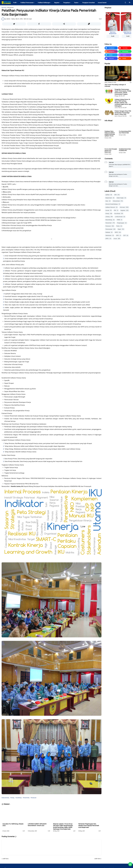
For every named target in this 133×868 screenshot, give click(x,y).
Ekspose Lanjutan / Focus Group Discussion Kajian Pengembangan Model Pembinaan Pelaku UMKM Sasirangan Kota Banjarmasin (63, 827)
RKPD (118, 232)
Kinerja (12, 798)
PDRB (120, 220)
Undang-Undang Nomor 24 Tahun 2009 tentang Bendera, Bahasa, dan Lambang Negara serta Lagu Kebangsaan (123, 103)
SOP (126, 236)
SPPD (108, 239)
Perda (119, 226)
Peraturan (34, 798)
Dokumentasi (10, 7)
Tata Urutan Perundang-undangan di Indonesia (115, 85)
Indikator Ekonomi (112, 207)
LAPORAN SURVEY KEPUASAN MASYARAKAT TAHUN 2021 (37, 825)
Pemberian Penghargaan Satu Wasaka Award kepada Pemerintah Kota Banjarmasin (89, 826)
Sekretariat (110, 236)
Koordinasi (19, 798)
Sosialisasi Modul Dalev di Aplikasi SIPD (125, 150)
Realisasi (109, 232)
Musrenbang (110, 220)
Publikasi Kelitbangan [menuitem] (44, 3)
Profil (113, 36)
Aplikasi (109, 195)
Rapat (121, 229)
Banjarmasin (110, 198)
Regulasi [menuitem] (57, 3)
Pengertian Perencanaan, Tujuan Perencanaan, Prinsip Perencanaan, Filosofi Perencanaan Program (123, 92)
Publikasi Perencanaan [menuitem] (27, 3)
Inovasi (109, 210)
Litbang (109, 217)
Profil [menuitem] (15, 3)
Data (108, 201)
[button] (125, 3)
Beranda (4, 7)
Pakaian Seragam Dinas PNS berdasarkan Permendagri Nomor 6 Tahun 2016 (123, 113)
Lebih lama (97, 859)
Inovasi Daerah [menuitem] (102, 3)
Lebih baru (6, 859)
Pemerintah (26, 798)
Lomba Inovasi (120, 217)
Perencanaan (110, 229)
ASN (117, 195)
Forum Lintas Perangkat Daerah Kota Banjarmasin (111, 151)
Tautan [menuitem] (76, 3)
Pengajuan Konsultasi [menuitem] (88, 3)
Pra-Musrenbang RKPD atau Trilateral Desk (125, 132)
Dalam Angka (121, 198)
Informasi (124, 207)
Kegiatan (125, 210)
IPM (116, 210)
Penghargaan (122, 223)
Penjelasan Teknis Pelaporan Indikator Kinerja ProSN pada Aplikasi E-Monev (110, 134)
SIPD (119, 236)
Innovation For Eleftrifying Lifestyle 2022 (13, 825)
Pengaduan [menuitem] (67, 3)
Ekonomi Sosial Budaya (113, 204)
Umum (117, 239)
